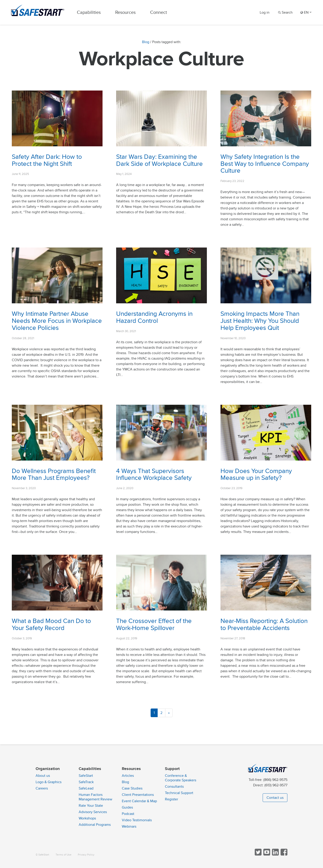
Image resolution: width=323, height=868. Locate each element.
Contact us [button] (275, 798)
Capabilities (89, 12)
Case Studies (132, 788)
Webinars (129, 826)
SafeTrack (86, 782)
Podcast (128, 814)
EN (306, 12)
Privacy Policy (86, 855)
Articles (128, 776)
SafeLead (86, 788)
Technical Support (179, 793)
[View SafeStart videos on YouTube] (266, 855)
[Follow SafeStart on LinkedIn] (275, 855)
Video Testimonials (137, 820)
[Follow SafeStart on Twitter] (258, 855)
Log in (265, 12)
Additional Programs (95, 825)
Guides (127, 807)
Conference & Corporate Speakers (181, 778)
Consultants (174, 787)
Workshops (87, 818)
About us (43, 776)
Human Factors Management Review (95, 797)
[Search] (285, 12)
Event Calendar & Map (139, 801)
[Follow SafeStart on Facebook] (284, 855)
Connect (159, 12)
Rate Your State (91, 806)
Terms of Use (64, 855)
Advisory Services (93, 812)
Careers (42, 788)
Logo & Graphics (49, 782)
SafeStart (86, 776)
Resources (126, 12)
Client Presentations (138, 795)
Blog (146, 42)
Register (171, 799)
